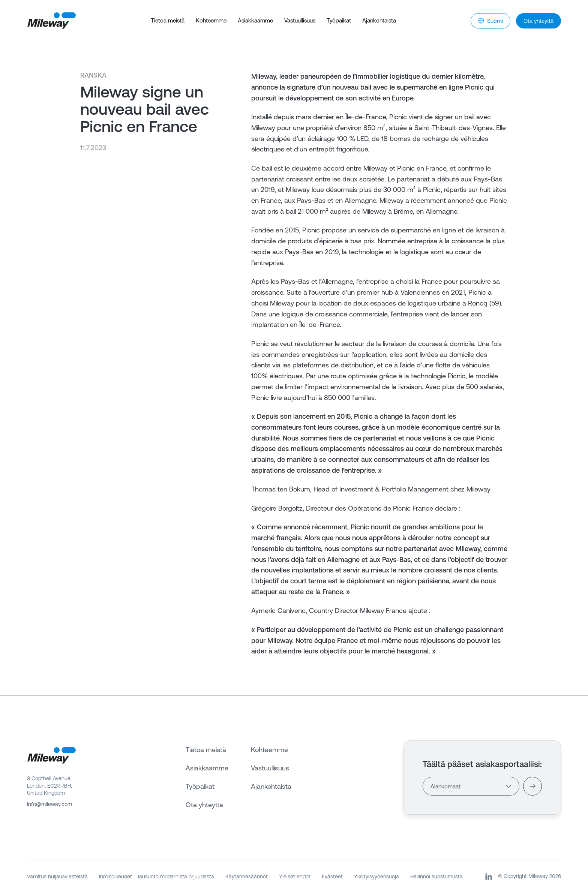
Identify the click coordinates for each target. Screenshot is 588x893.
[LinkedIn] (489, 877)
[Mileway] (51, 21)
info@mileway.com (49, 804)
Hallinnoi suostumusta (436, 877)
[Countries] (471, 786)
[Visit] (532, 786)
